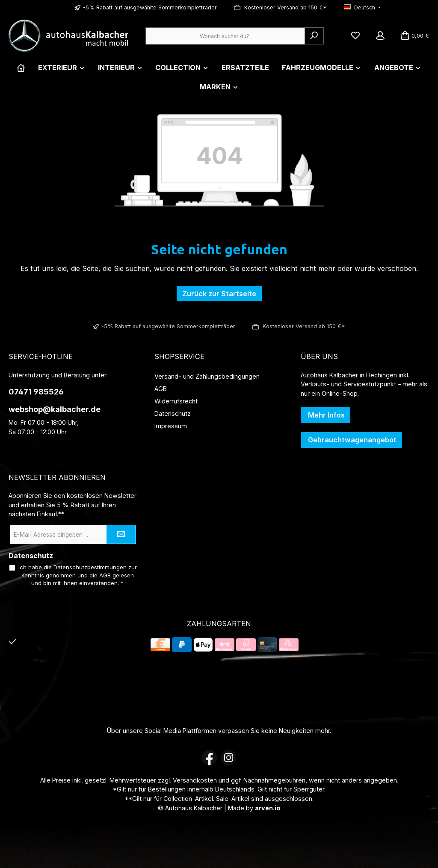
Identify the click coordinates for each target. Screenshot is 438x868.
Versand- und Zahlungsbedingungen (207, 376)
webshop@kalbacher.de (55, 409)
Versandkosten (195, 780)
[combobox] (225, 36)
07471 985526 (36, 392)
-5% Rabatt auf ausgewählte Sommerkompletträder (150, 7)
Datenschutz (173, 413)
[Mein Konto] (380, 36)
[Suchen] (314, 36)
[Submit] (121, 534)
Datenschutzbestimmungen (90, 567)
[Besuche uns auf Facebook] (209, 758)
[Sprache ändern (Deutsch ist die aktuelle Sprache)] (362, 8)
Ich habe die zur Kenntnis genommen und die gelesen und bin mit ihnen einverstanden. (78, 575)
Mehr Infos (326, 415)
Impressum (171, 426)
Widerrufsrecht (176, 401)
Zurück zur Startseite (219, 294)
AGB (161, 389)
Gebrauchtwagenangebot (351, 440)
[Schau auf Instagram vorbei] (229, 758)
